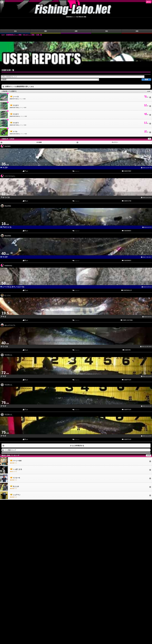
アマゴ (3, 305)
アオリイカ (5, 186)
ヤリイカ (4, 335)
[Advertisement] (76, 27)
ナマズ (3, 365)
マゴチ (5, 156)
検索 (146, 68)
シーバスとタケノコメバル (13, 275)
